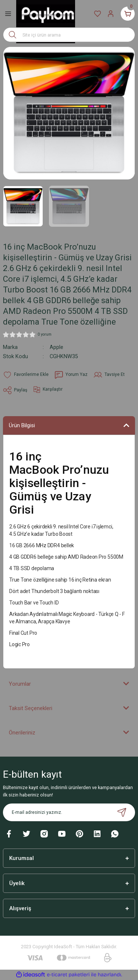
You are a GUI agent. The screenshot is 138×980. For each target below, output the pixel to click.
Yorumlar (20, 684)
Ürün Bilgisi (22, 425)
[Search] (69, 35)
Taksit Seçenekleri (31, 708)
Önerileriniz (22, 733)
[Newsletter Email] (69, 812)
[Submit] (122, 812)
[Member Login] (111, 14)
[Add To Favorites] (26, 375)
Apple (56, 347)
